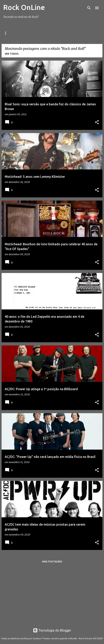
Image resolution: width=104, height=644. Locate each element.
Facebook (37, 33)
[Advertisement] (52, 594)
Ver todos (12, 54)
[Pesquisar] (89, 8)
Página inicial (13, 33)
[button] (97, 122)
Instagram (60, 33)
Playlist (82, 33)
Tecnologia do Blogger (52, 630)
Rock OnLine (24, 7)
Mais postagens (52, 562)
